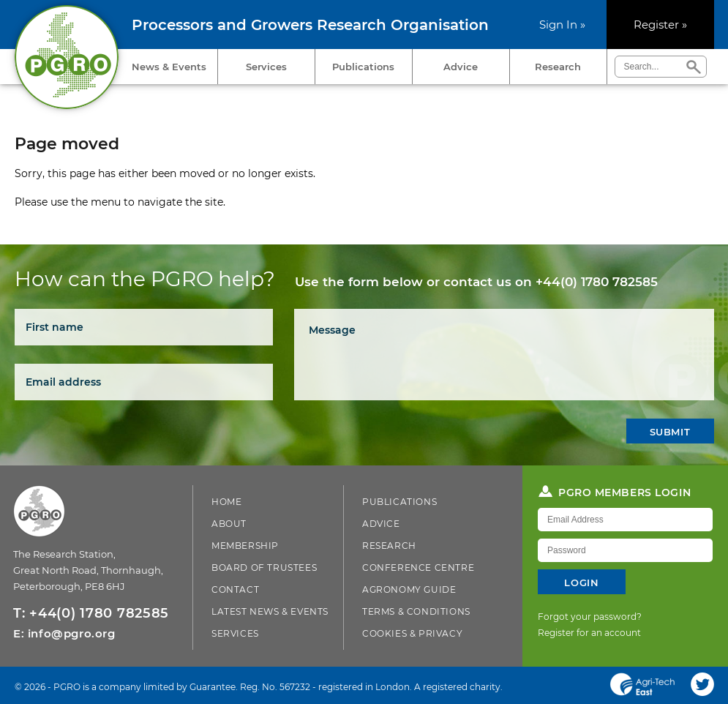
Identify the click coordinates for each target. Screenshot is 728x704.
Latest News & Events (270, 611)
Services (266, 67)
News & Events (169, 67)
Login (581, 583)
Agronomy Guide (409, 589)
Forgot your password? (590, 617)
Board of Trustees (264, 568)
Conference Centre (418, 568)
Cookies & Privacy (412, 633)
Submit (670, 432)
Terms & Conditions (416, 611)
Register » (660, 25)
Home (226, 502)
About (229, 524)
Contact (235, 589)
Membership (245, 546)
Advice (461, 67)
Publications (363, 67)
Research (558, 67)
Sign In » (562, 25)
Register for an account (589, 633)
